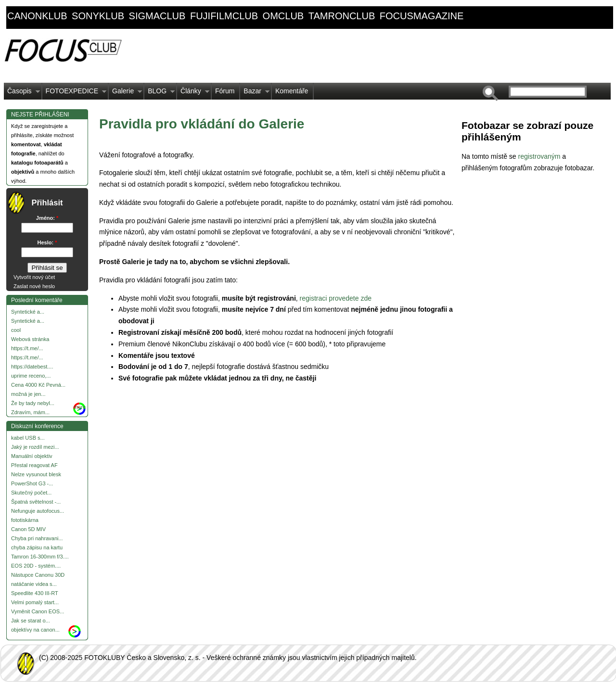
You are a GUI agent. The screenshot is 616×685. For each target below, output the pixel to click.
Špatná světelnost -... (36, 502)
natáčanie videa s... (34, 584)
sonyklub (98, 16)
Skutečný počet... (31, 493)
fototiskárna (25, 520)
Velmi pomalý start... (35, 602)
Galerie (125, 93)
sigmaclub (157, 16)
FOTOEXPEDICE (74, 93)
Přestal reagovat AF (34, 465)
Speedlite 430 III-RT (35, 593)
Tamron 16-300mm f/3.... (40, 557)
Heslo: (47, 242)
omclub (283, 16)
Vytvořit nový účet (34, 277)
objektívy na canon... (35, 630)
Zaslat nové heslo (34, 286)
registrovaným (540, 156)
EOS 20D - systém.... (36, 566)
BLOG (160, 93)
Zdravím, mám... (30, 412)
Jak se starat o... (31, 621)
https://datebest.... (32, 367)
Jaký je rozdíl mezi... (35, 447)
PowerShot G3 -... (32, 483)
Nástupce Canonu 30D (38, 575)
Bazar (255, 93)
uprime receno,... (31, 376)
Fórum (225, 91)
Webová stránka (30, 339)
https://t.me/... (27, 348)
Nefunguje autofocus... (38, 511)
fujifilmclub (224, 16)
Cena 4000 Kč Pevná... (38, 385)
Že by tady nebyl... (33, 403)
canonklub (37, 16)
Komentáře (292, 91)
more (80, 407)
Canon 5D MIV (28, 529)
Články (193, 93)
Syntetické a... (28, 312)
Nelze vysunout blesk (36, 474)
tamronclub (342, 16)
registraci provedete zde (337, 298)
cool (16, 330)
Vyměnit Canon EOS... (38, 611)
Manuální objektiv (32, 456)
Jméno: (47, 218)
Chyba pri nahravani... (37, 538)
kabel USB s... (28, 438)
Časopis (22, 93)
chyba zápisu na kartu (37, 547)
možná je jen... (28, 394)
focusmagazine (422, 16)
